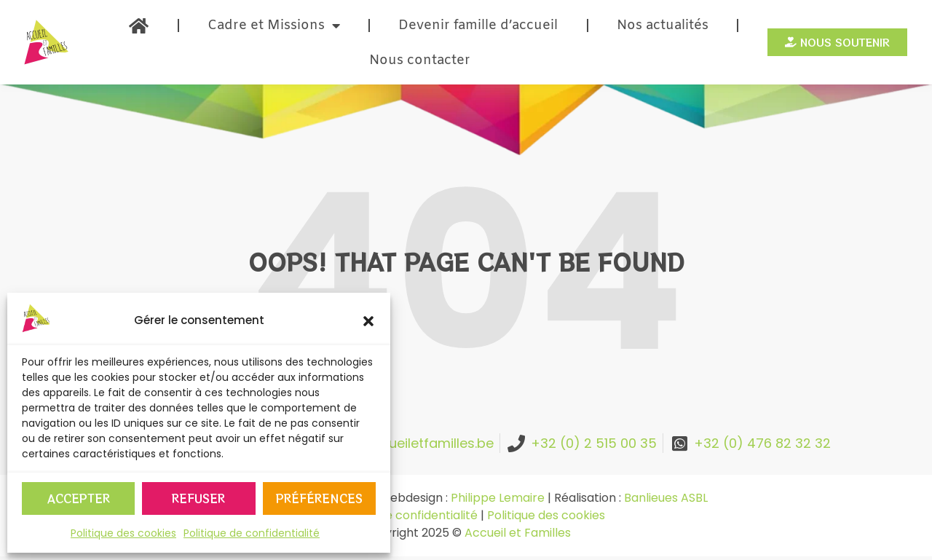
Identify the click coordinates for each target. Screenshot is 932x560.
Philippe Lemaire (498, 498)
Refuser (198, 498)
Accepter (79, 498)
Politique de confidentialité (252, 533)
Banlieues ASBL (666, 498)
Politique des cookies (123, 533)
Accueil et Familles (518, 533)
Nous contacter (420, 60)
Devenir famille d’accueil (478, 25)
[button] (368, 321)
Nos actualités (663, 25)
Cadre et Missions (274, 25)
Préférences (319, 498)
